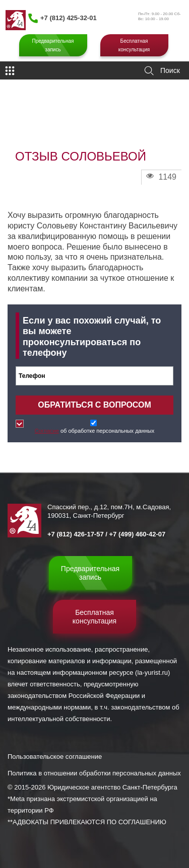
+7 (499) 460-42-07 (138, 534)
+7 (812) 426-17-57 (76, 534)
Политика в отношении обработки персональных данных (94, 773)
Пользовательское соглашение (55, 757)
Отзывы (67, 122)
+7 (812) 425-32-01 (69, 18)
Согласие (47, 431)
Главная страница (28, 122)
